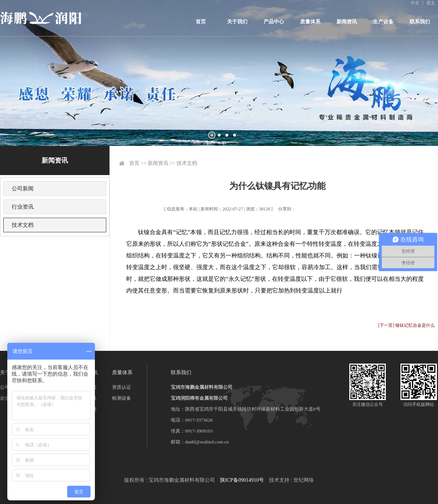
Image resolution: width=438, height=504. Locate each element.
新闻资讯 (347, 22)
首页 (201, 22)
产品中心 (274, 22)
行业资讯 (23, 207)
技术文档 (23, 225)
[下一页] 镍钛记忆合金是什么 (406, 325)
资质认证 (122, 387)
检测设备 (122, 398)
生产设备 (383, 22)
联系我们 (420, 22)
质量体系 (310, 22)
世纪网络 (304, 480)
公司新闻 (23, 189)
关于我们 (237, 22)
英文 (431, 3)
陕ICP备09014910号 (242, 480)
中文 (415, 3)
